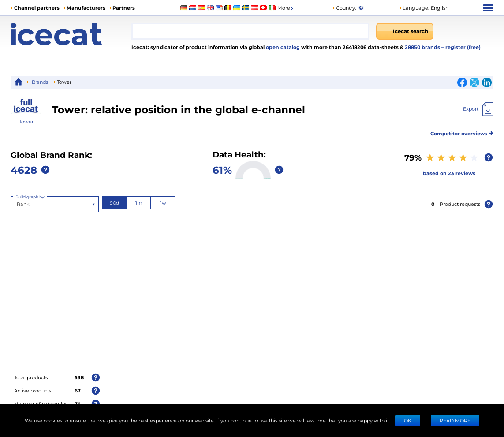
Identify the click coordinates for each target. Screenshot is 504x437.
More (286, 8)
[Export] (478, 109)
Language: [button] (414, 8)
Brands (40, 82)
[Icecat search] (405, 31)
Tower (26, 121)
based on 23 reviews (449, 173)
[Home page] (71, 34)
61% (222, 170)
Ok (408, 420)
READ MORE (455, 420)
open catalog (282, 47)
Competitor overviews (462, 132)
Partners (124, 8)
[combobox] (250, 31)
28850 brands (423, 47)
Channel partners (37, 8)
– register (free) (461, 47)
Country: (344, 8)
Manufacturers (86, 8)
